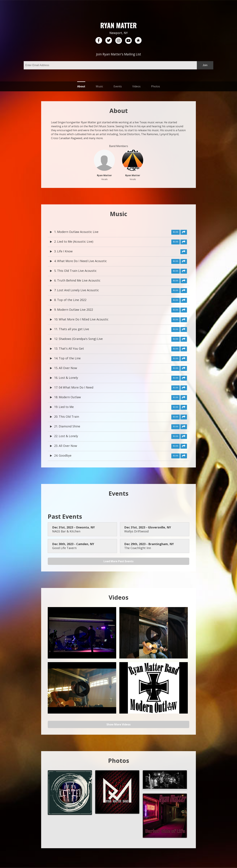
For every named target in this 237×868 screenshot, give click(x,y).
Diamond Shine (69, 426)
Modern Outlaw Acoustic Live (78, 232)
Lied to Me (66, 407)
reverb (138, 41)
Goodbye (65, 455)
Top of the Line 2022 (72, 300)
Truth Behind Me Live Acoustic (79, 280)
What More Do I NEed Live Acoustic (84, 319)
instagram (118, 41)
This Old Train (69, 417)
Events (118, 86)
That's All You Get (71, 348)
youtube (128, 41)
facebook (99, 41)
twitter (109, 41)
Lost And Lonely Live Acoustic (78, 290)
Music (99, 86)
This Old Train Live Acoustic (77, 271)
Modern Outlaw (70, 397)
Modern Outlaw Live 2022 (75, 310)
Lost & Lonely (68, 378)
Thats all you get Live (74, 329)
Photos (156, 86)
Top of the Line (70, 358)
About (81, 86)
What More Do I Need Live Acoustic (82, 261)
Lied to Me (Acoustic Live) (75, 241)
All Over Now (68, 368)
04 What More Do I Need (76, 387)
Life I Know (65, 251)
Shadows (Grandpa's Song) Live (81, 339)
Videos (136, 86)
